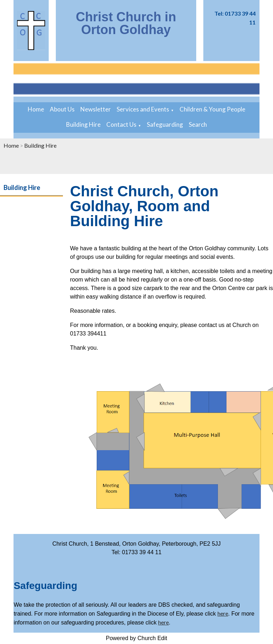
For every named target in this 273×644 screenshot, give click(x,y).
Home (36, 109)
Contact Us (121, 124)
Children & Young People (212, 109)
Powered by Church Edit (137, 638)
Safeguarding (165, 124)
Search (198, 124)
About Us (62, 109)
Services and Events (143, 109)
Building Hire (83, 124)
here (223, 613)
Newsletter (96, 109)
